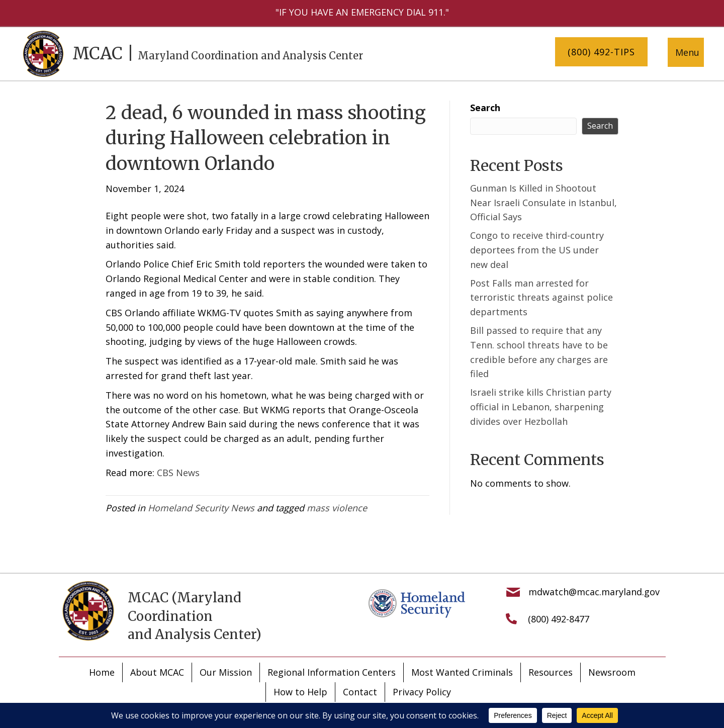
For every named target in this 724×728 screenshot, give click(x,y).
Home (102, 672)
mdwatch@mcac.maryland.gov (594, 592)
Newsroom (612, 672)
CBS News (178, 473)
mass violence (337, 508)
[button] (601, 52)
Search (485, 108)
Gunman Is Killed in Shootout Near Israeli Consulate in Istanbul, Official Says (544, 203)
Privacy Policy (422, 692)
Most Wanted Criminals (462, 672)
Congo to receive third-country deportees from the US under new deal (537, 250)
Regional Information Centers (332, 672)
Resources (551, 672)
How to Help (300, 692)
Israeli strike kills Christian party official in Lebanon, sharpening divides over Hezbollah (541, 407)
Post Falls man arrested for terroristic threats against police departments (541, 298)
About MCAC (157, 672)
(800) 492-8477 (559, 619)
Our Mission (226, 672)
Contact (360, 692)
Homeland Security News (201, 508)
